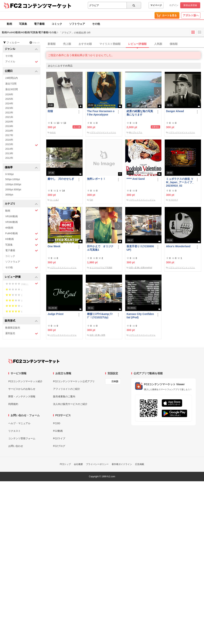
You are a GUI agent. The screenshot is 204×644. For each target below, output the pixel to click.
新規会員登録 (190, 5)
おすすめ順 (85, 44)
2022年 (9, 113)
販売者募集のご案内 (64, 396)
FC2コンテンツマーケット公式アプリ (74, 381)
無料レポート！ (96, 179)
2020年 (9, 122)
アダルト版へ (191, 15)
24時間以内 (12, 78)
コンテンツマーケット (47, 6)
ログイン (174, 5)
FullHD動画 (22, 234)
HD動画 (22, 239)
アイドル (22, 62)
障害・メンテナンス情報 (22, 396)
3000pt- (9, 195)
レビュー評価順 (137, 44)
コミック (57, 24)
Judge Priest (56, 314)
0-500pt (9, 174)
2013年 (9, 153)
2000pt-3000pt (13, 189)
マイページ (156, 5)
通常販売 (22, 334)
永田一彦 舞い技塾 (97, 335)
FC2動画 (58, 431)
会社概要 (78, 464)
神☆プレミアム (136, 132)
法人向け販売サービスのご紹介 (70, 404)
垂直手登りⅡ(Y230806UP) (140, 248)
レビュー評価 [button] (21, 277)
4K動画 (9, 228)
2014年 (9, 149)
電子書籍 (39, 24)
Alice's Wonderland (178, 246)
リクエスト (14, 431)
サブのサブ (173, 200)
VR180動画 (12, 216)
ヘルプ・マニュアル (19, 423)
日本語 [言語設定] (115, 381)
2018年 (9, 131)
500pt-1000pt (13, 179)
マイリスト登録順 (110, 44)
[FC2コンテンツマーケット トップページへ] (34, 361)
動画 (9, 24)
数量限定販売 (13, 328)
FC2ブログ (59, 446)
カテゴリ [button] (21, 204)
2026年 (9, 94)
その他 (96, 24)
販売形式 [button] (21, 321)
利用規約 (13, 404)
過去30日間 (12, 89)
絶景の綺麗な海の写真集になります (140, 113)
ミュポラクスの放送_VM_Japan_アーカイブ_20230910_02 (180, 182)
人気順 (158, 44)
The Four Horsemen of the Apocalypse (101, 113)
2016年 (9, 140)
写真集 (23, 24)
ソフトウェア (77, 24)
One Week (54, 246)
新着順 (52, 44)
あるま (53, 132)
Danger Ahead (175, 111)
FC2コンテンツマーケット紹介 (25, 381)
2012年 (9, 158)
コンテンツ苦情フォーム (22, 438)
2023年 (9, 108)
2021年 (9, 117)
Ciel (91, 200)
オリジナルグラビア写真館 (101, 268)
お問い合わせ (16, 446)
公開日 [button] (21, 71)
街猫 (50, 111)
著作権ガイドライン (122, 464)
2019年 (9, 126)
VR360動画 (12, 222)
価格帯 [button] (21, 168)
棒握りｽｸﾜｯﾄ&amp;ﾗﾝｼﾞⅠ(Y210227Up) (100, 316)
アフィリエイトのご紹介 (67, 389)
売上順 (67, 44)
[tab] (125, 44)
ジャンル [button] (21, 49)
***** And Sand (136, 179)
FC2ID (57, 423)
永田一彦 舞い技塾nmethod (141, 268)
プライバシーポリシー (97, 464)
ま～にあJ (54, 200)
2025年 (9, 99)
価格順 (174, 44)
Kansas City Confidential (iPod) (140, 316)
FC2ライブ (59, 438)
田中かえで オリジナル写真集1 (100, 248)
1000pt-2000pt (13, 184)
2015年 (22, 145)
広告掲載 (140, 464)
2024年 (9, 103)
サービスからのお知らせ (22, 389)
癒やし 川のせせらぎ (61, 179)
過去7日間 (11, 84)
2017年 (9, 135)
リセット (35, 43)
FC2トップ (65, 464)
